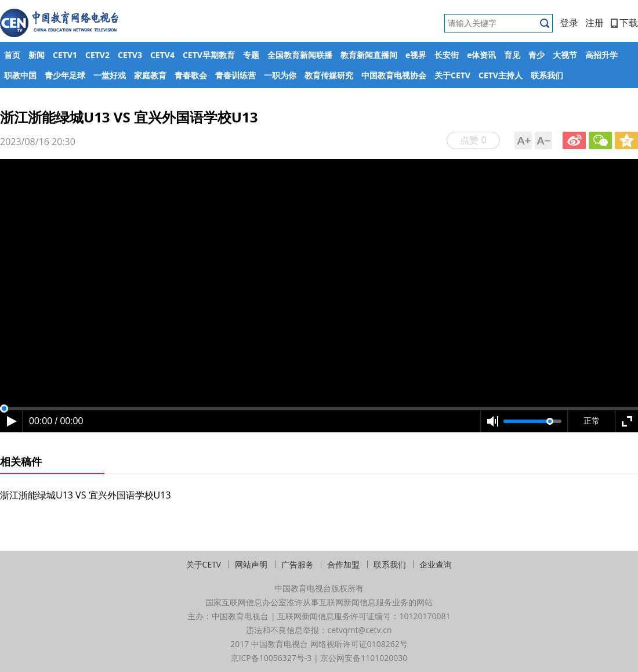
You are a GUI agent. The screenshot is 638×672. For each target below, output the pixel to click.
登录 (569, 23)
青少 (536, 55)
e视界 (416, 55)
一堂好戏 (110, 75)
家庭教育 (150, 75)
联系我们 (547, 75)
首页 (12, 55)
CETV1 (65, 55)
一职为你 (280, 75)
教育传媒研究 (329, 75)
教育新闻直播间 (369, 55)
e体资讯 (481, 55)
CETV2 (97, 55)
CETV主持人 (501, 75)
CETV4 (162, 55)
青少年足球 (65, 75)
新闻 (37, 55)
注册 (594, 23)
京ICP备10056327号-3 (271, 658)
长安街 (447, 55)
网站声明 (251, 564)
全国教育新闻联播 (300, 55)
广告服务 (298, 564)
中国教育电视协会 (394, 75)
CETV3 (130, 55)
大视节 (565, 55)
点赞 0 (473, 140)
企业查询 (436, 564)
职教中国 (20, 75)
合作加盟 (343, 564)
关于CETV (452, 75)
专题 (251, 55)
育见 (512, 55)
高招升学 (601, 55)
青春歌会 (191, 75)
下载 (624, 23)
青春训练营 (235, 75)
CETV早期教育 (209, 55)
